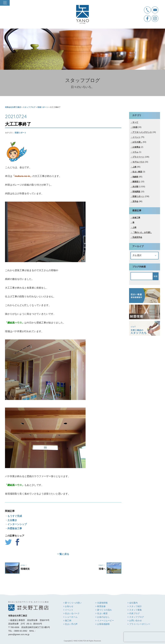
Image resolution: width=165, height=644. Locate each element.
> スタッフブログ (136, 617)
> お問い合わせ (134, 621)
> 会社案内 (132, 603)
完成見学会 (137, 237)
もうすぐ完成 (15, 516)
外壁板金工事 (15, 528)
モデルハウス (138, 162)
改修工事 (136, 218)
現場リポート (20, 133)
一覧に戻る (63, 554)
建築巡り (136, 182)
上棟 (134, 167)
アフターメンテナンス (142, 132)
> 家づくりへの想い (72, 603)
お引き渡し (137, 142)
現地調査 (136, 192)
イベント (136, 137)
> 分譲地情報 (101, 603)
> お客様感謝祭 (102, 624)
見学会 (135, 201)
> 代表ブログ (133, 613)
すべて (135, 122)
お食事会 (136, 147)
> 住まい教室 (101, 613)
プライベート (138, 157)
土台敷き (12, 520)
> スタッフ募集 (134, 610)
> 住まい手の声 (70, 624)
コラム (135, 152)
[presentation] (144, 637)
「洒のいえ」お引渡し (142, 232)
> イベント (68, 610)
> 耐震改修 (100, 606)
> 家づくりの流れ (103, 610)
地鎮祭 (135, 177)
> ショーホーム (70, 617)
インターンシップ (17, 524)
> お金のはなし (102, 617)
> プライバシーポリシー (139, 624)
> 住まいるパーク (71, 613)
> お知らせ (68, 606)
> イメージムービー (104, 621)
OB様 (135, 127)
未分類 (135, 187)
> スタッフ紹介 (134, 606)
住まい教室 (137, 172)
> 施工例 (67, 621)
